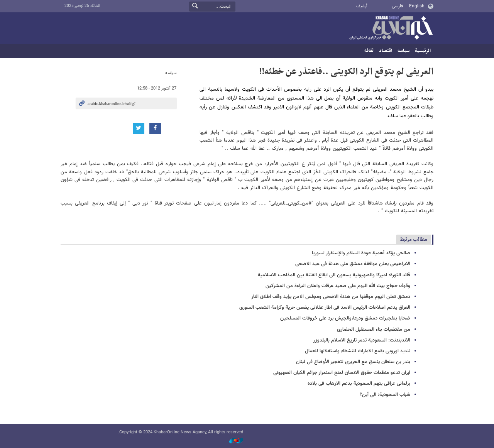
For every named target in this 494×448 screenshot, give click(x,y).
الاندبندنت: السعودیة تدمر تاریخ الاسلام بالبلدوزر (362, 340)
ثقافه (369, 51)
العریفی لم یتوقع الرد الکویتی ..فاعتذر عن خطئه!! (346, 72)
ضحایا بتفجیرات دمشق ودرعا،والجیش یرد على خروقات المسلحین (345, 318)
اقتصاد (386, 51)
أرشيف (362, 6)
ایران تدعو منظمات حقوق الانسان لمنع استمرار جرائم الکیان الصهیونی (342, 373)
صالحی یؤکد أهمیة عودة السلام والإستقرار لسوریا (361, 253)
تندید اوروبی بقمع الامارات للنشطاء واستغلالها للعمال (358, 351)
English (417, 6)
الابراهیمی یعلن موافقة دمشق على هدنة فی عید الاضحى (353, 264)
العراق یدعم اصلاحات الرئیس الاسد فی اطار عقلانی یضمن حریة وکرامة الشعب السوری (325, 308)
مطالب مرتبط (414, 239)
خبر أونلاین (391, 29)
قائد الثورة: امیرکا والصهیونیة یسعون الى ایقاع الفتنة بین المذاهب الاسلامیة (334, 275)
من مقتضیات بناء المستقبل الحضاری (374, 330)
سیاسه (403, 51)
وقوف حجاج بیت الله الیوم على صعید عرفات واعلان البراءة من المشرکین (338, 286)
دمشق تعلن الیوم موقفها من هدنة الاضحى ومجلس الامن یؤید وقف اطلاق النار (331, 297)
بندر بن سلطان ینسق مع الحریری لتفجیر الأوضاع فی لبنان (353, 362)
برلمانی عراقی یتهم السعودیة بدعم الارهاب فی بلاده (359, 384)
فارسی (397, 6)
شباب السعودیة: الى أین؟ (385, 395)
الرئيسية (423, 51)
